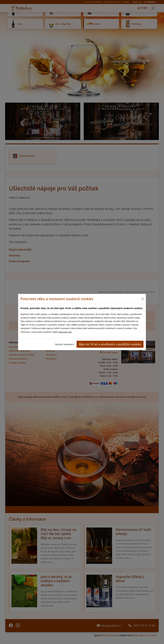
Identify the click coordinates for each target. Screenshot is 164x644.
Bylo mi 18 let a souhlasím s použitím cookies (110, 344)
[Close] (142, 299)
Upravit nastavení (64, 344)
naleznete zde (65, 332)
